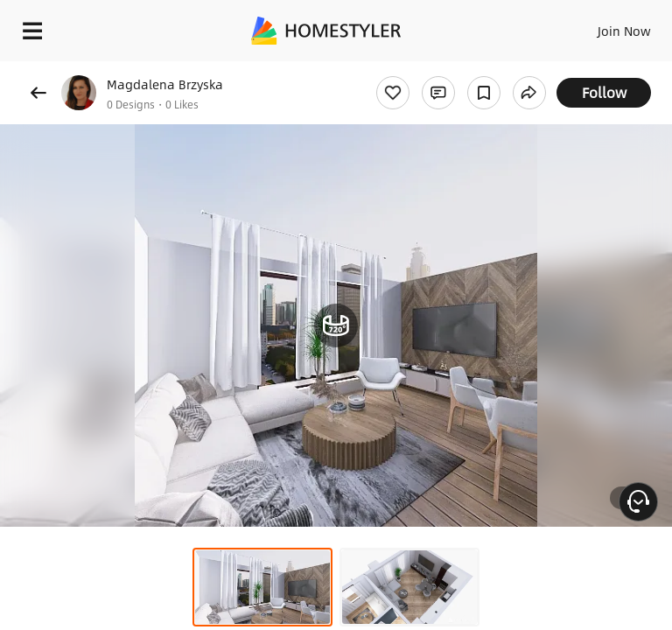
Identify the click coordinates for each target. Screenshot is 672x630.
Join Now (624, 31)
